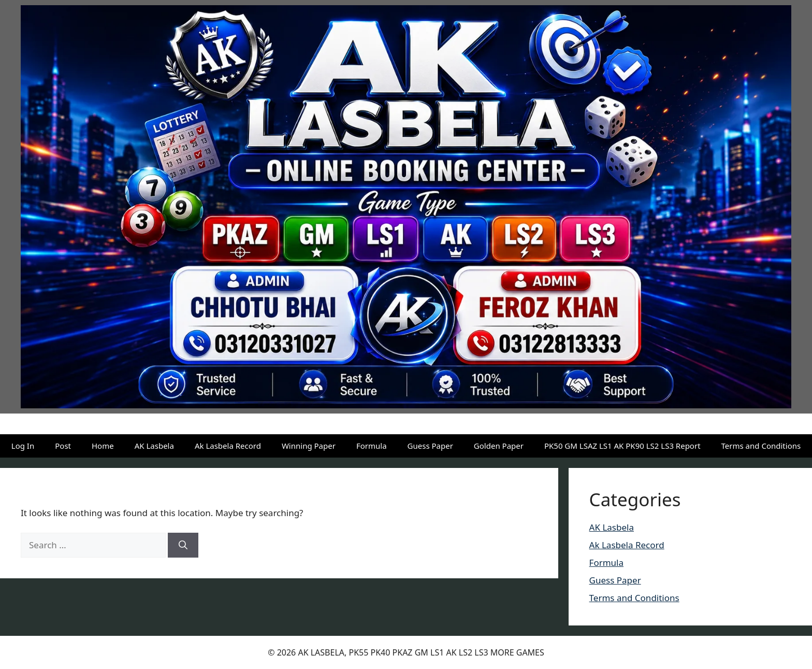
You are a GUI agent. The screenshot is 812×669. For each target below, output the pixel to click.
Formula (372, 446)
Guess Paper (430, 446)
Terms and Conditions (761, 446)
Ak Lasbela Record (228, 446)
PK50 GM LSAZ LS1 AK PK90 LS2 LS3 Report (622, 446)
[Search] (183, 545)
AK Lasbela (154, 446)
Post (63, 446)
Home (103, 446)
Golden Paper (499, 446)
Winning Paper (309, 446)
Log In (23, 446)
